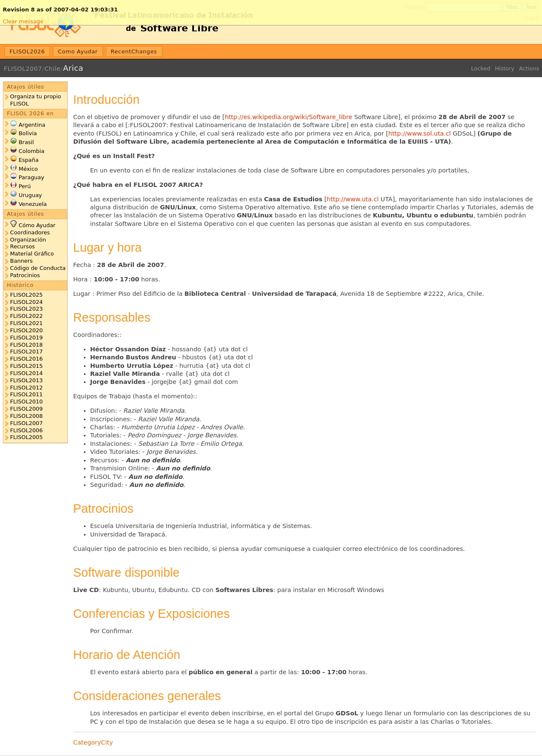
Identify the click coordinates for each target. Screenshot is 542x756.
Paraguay (31, 177)
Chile (53, 69)
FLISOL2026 (28, 51)
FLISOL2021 (26, 323)
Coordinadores (30, 232)
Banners (21, 261)
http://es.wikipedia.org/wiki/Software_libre (289, 117)
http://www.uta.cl (353, 199)
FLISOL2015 (26, 366)
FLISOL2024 (26, 302)
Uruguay (30, 195)
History (505, 68)
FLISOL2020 (26, 330)
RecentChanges (134, 51)
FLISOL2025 (26, 295)
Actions (529, 68)
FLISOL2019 (26, 338)
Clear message (23, 21)
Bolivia (28, 133)
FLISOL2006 (26, 430)
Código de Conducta (38, 268)
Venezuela (33, 204)
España (29, 160)
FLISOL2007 (23, 69)
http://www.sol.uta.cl (420, 133)
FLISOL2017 (26, 352)
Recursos (22, 246)
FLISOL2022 (26, 316)
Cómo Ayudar (37, 225)
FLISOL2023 (26, 309)
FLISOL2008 (26, 416)
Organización (28, 240)
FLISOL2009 (26, 409)
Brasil (26, 142)
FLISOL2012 (26, 388)
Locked (480, 68)
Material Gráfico (32, 254)
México (28, 169)
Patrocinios (25, 275)
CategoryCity (93, 742)
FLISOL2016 (26, 359)
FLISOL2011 (26, 394)
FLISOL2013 (26, 380)
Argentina (32, 125)
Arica (73, 68)
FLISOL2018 (26, 345)
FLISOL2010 (26, 402)
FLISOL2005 (26, 437)
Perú (25, 186)
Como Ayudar (78, 51)
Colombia (32, 151)
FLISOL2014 (26, 373)
